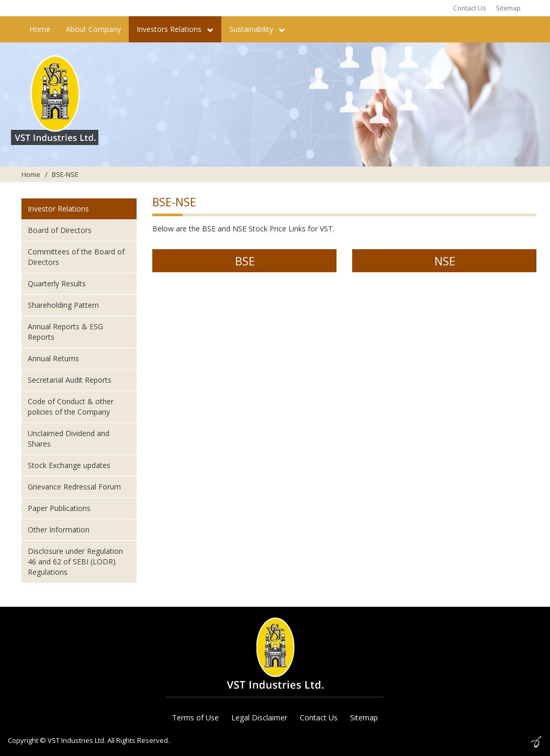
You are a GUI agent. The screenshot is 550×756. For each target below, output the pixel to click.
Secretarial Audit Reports (70, 380)
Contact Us (470, 8)
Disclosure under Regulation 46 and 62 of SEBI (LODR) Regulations (75, 562)
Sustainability (257, 29)
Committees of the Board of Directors (76, 257)
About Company (93, 29)
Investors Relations (175, 29)
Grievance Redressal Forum (74, 487)
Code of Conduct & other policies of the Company (71, 407)
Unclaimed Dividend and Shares (69, 438)
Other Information (59, 530)
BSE (245, 261)
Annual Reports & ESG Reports (65, 332)
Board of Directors (60, 230)
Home (40, 29)
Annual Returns (53, 358)
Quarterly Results (57, 283)
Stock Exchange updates (69, 465)
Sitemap (508, 8)
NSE (445, 261)
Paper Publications (59, 508)
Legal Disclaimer (259, 718)
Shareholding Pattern (63, 305)
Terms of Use (195, 718)
